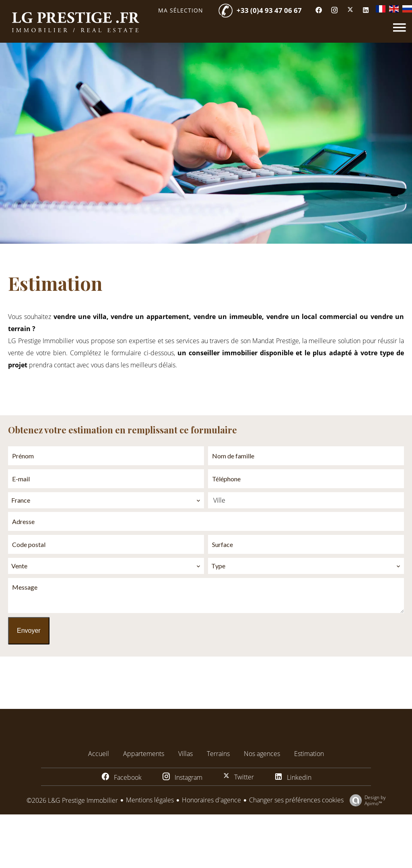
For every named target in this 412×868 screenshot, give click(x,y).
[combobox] (106, 500)
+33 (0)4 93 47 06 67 (269, 10)
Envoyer (29, 631)
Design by (366, 800)
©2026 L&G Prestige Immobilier (72, 800)
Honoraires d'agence (211, 800)
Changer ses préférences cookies (296, 800)
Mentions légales (150, 800)
